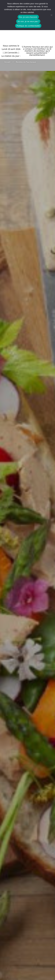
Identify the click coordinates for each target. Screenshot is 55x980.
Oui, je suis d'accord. (28, 17)
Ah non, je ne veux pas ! (28, 21)
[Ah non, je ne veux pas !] (51, 15)
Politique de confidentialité (28, 26)
